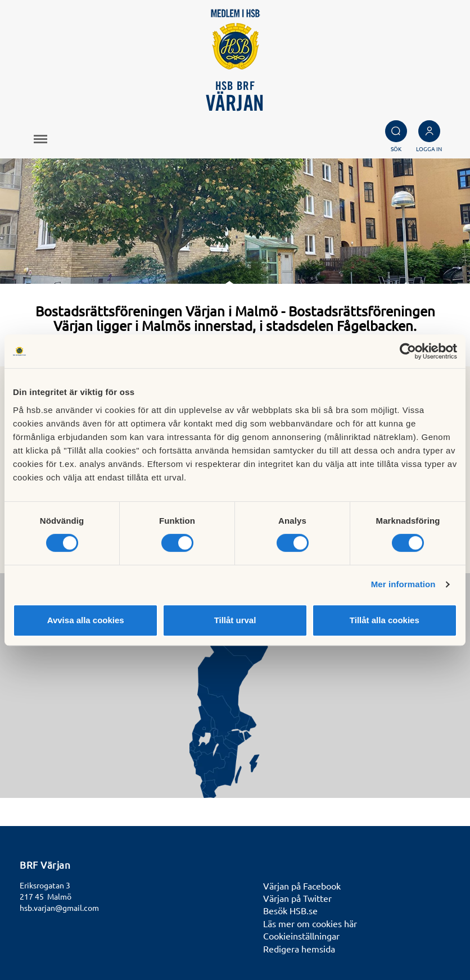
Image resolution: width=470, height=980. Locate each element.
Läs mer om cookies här (310, 923)
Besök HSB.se (290, 910)
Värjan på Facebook (302, 886)
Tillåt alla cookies (385, 620)
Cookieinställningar (301, 936)
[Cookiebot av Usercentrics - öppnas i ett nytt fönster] (408, 351)
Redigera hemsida (299, 949)
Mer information (403, 584)
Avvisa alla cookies (86, 620)
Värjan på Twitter (297, 898)
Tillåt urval (235, 620)
